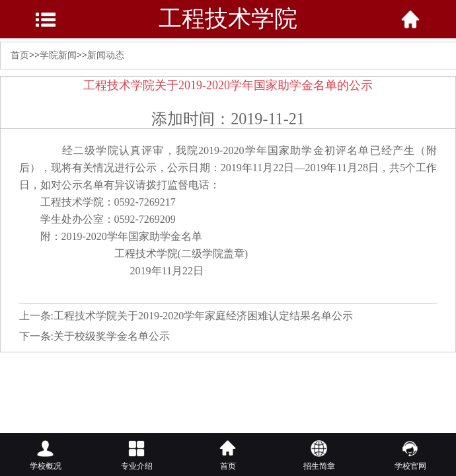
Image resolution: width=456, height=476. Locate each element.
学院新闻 (58, 55)
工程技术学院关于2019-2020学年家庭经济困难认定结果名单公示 (203, 316)
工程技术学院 (228, 19)
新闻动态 (106, 55)
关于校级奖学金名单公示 (112, 336)
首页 (20, 55)
